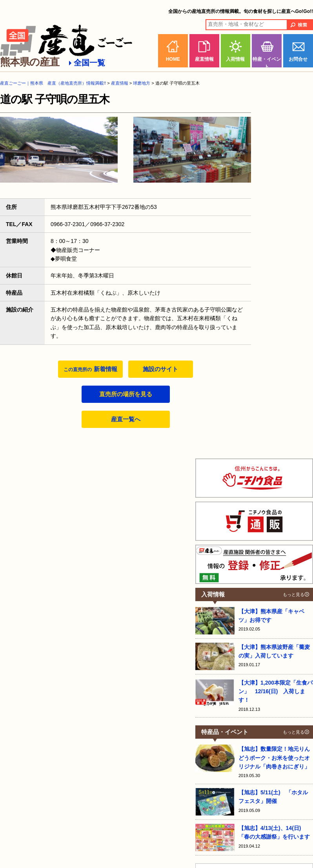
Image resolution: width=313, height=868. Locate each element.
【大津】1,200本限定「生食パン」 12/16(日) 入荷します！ (276, 691)
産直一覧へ (126, 419)
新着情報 (90, 369)
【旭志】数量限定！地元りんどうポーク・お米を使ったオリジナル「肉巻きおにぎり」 (274, 758)
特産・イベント (267, 62)
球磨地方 (142, 83)
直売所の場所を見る (126, 394)
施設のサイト (160, 369)
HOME (173, 59)
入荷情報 (235, 59)
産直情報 (204, 59)
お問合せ (298, 59)
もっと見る (294, 594)
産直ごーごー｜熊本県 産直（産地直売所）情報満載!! (53, 83)
